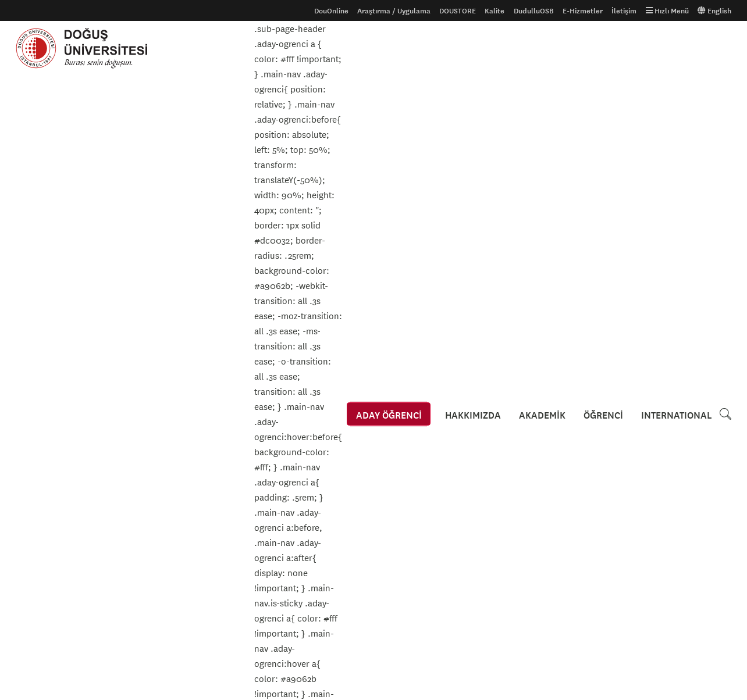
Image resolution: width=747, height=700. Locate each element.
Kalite (495, 10)
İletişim (624, 10)
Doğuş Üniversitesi (87, 48)
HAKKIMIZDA (478, 48)
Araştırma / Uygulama (394, 10)
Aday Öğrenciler (42, 458)
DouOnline (331, 10)
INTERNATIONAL (676, 48)
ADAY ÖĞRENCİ (396, 48)
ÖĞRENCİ (605, 48)
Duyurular (54, 219)
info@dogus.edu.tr (434, 636)
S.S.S (24, 513)
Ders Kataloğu (39, 495)
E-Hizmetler (583, 10)
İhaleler (273, 495)
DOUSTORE (458, 10)
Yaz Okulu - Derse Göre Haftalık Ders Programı (128, 329)
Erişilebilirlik (280, 476)
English (714, 10)
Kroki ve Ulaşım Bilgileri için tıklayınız (456, 503)
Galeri (148, 458)
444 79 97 (417, 610)
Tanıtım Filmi (159, 476)
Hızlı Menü (667, 10)
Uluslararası (36, 476)
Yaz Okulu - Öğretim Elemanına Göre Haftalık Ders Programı (154, 346)
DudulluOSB (534, 10)
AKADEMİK (546, 48)
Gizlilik (271, 458)
